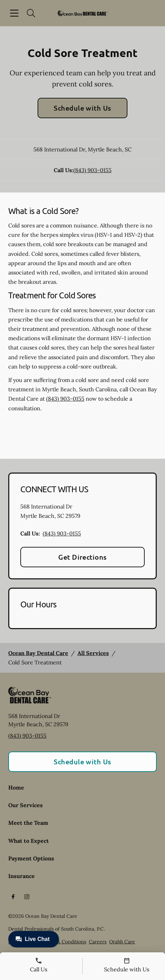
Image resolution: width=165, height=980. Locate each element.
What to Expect (29, 841)
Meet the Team (28, 823)
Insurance (22, 876)
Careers (98, 942)
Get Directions (82, 557)
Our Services (25, 805)
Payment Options (31, 858)
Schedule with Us (82, 108)
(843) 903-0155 (92, 170)
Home (16, 787)
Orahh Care (122, 942)
